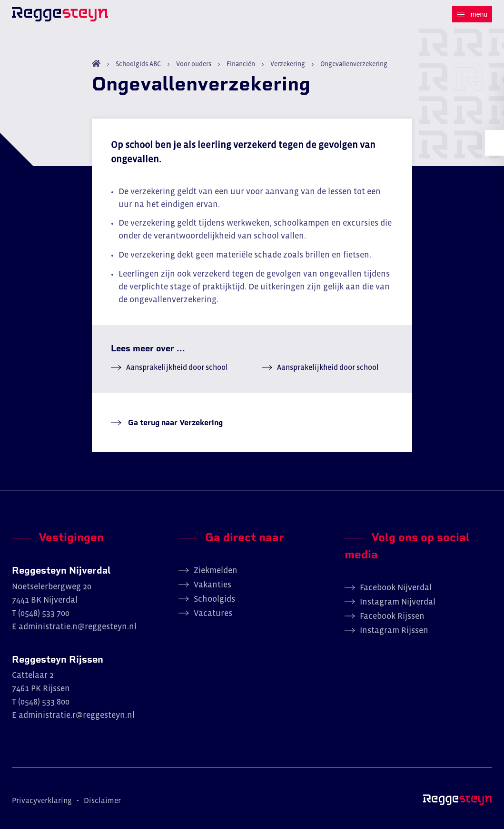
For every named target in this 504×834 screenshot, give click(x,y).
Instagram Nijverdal (398, 607)
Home (96, 69)
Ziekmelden (216, 576)
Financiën (241, 69)
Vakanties (212, 590)
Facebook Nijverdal (396, 593)
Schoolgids (214, 604)
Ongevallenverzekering (353, 69)
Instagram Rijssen (394, 635)
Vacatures (213, 618)
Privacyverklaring (42, 806)
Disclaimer (102, 806)
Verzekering (288, 69)
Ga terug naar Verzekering (174, 428)
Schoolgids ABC (138, 69)
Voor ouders (194, 69)
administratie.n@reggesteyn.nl (78, 632)
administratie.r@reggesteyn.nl (77, 721)
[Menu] (472, 14)
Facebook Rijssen (392, 621)
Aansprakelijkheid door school (177, 372)
